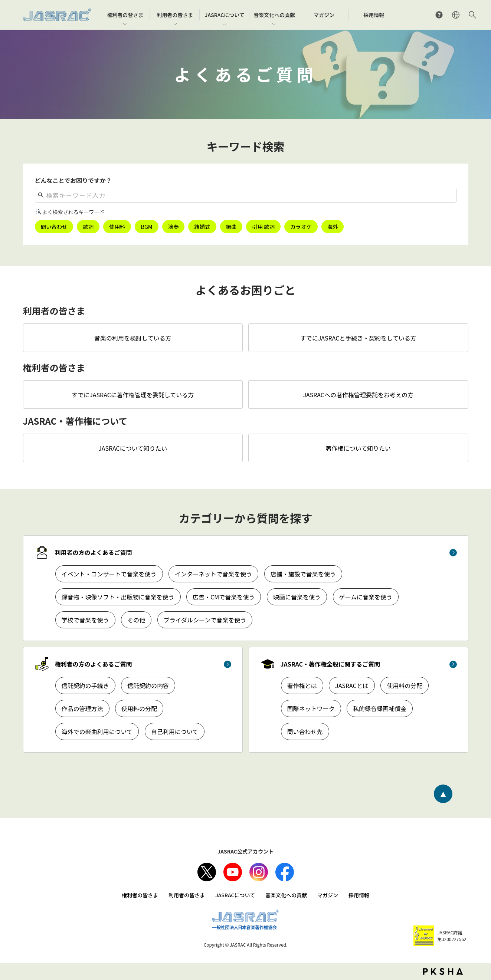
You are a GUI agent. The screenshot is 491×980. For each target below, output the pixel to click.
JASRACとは (352, 685)
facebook (285, 872)
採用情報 (359, 895)
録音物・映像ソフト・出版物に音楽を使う (118, 597)
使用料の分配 (139, 708)
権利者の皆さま (140, 895)
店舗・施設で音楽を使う (303, 574)
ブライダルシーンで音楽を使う (205, 620)
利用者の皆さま (187, 895)
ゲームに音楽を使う (366, 597)
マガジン (328, 895)
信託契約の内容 (148, 685)
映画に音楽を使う (297, 597)
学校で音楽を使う (85, 620)
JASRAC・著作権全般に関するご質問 (330, 664)
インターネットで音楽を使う (213, 574)
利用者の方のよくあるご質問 (94, 552)
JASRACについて (235, 895)
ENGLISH (456, 15)
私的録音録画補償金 (380, 708)
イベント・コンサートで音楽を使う (109, 574)
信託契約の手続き (85, 685)
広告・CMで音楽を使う (224, 597)
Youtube (233, 872)
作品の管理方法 (82, 708)
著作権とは (302, 685)
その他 (136, 620)
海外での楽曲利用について (97, 731)
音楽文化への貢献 (286, 895)
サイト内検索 (472, 15)
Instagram (259, 872)
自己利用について (175, 731)
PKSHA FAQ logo (443, 971)
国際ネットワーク (311, 708)
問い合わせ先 (305, 731)
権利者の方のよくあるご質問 (94, 664)
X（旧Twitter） (207, 872)
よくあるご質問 (439, 15)
